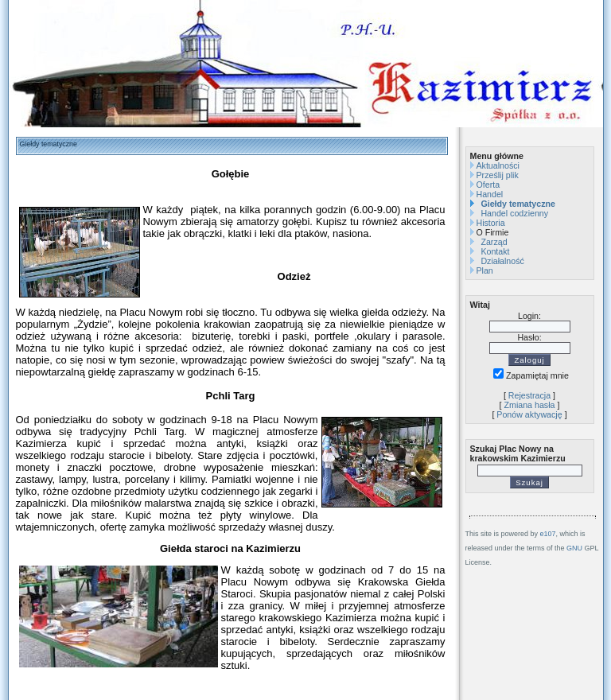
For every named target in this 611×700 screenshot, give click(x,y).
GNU (574, 548)
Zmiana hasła (530, 405)
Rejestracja (529, 395)
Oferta (488, 185)
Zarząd (494, 242)
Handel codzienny (514, 213)
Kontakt (495, 251)
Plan (484, 270)
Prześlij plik (497, 175)
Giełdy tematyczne (518, 204)
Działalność (502, 261)
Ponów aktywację (529, 414)
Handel (489, 194)
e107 (548, 534)
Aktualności (498, 165)
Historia (490, 223)
